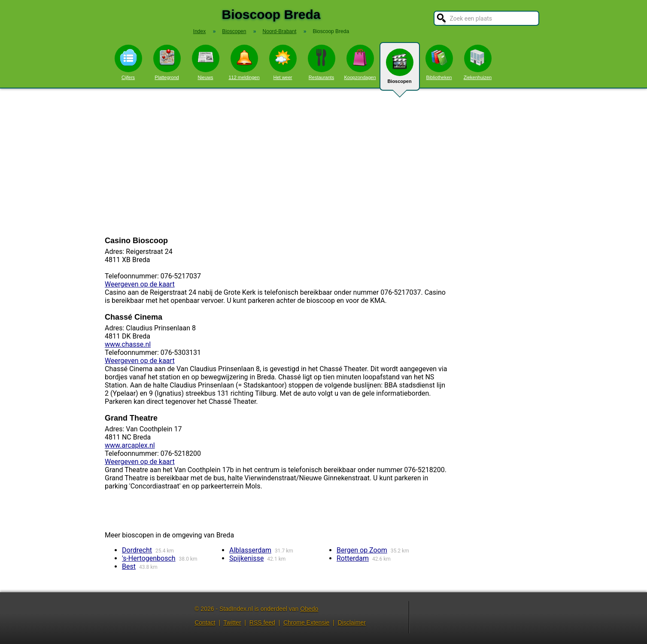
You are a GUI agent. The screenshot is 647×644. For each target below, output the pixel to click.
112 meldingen (244, 62)
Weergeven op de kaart (140, 284)
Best (129, 566)
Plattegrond (167, 62)
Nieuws (206, 62)
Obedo (309, 609)
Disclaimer (352, 623)
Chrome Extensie (306, 623)
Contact (205, 623)
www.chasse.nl (128, 344)
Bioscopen (400, 70)
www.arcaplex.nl (130, 445)
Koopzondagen (360, 62)
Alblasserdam (250, 550)
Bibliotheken (439, 62)
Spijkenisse (246, 558)
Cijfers (128, 62)
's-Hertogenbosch (149, 558)
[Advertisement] (324, 162)
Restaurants (322, 62)
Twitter (232, 623)
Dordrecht (137, 550)
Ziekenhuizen (478, 62)
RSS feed (262, 623)
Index (199, 31)
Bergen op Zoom (362, 550)
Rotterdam (353, 558)
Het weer (283, 62)
